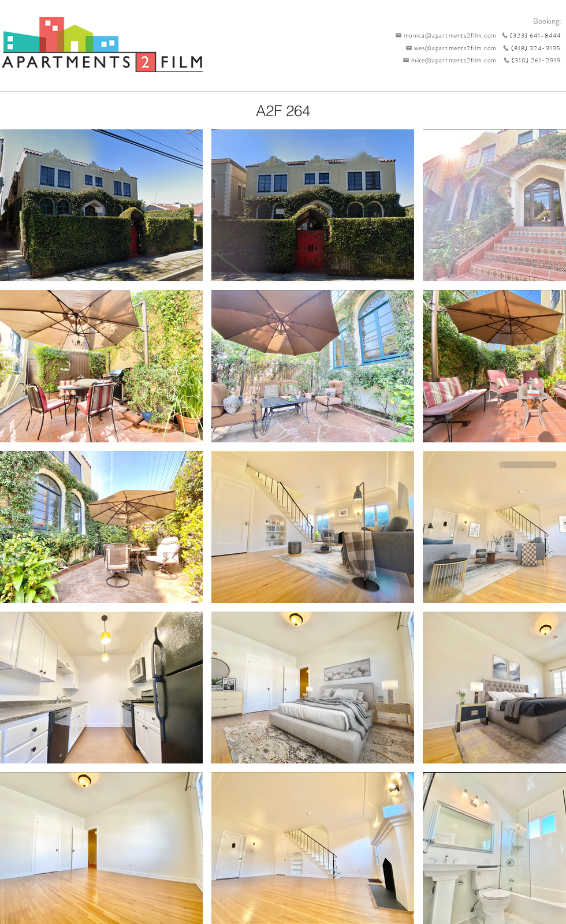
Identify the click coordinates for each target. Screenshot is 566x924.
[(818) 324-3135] (528, 48)
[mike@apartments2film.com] (447, 60)
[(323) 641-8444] (528, 35)
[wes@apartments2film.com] (449, 48)
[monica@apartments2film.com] (443, 35)
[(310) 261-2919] (528, 60)
